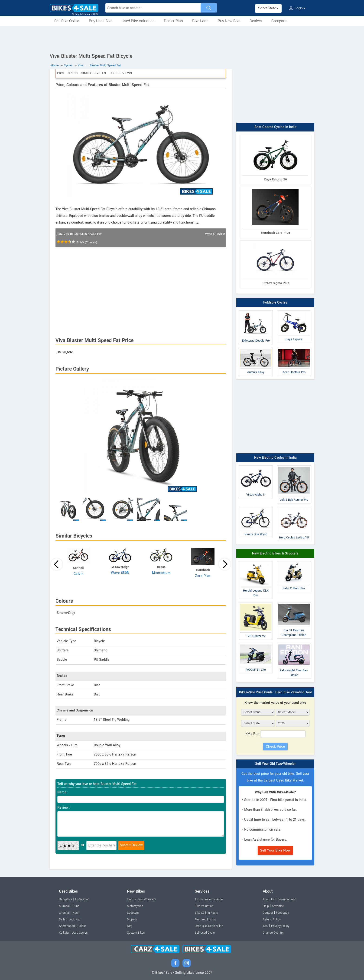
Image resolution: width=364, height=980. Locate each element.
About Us (269, 899)
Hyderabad (82, 899)
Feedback (282, 913)
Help (266, 906)
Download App (287, 899)
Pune (76, 906)
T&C (265, 926)
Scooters (133, 913)
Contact (268, 913)
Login (297, 8)
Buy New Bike (229, 21)
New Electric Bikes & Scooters (275, 553)
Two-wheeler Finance (209, 899)
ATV (130, 926)
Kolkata (64, 933)
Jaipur (82, 926)
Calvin (79, 574)
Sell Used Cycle (205, 933)
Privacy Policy (280, 926)
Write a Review (215, 234)
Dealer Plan (173, 21)
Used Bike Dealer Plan (209, 926)
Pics (61, 73)
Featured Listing (205, 919)
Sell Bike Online (67, 21)
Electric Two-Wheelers (141, 899)
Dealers (256, 21)
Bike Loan (200, 21)
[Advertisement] (182, 39)
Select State (268, 8)
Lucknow (74, 919)
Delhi (62, 919)
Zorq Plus (203, 576)
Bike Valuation (204, 906)
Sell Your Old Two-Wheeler (275, 764)
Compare (279, 21)
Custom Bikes (136, 933)
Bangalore (66, 899)
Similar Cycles (94, 73)
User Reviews (121, 73)
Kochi (76, 913)
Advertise (278, 906)
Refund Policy (272, 919)
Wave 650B (120, 573)
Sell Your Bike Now (275, 850)
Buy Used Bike (101, 21)
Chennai (64, 913)
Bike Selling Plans (206, 913)
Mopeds (132, 919)
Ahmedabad (67, 926)
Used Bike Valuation (138, 21)
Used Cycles (80, 933)
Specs (73, 73)
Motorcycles (135, 906)
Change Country (273, 933)
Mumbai (64, 906)
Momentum (161, 573)
